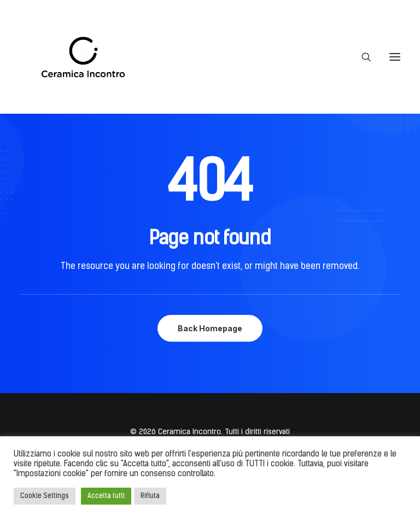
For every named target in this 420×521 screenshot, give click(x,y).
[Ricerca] (361, 57)
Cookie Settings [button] (45, 496)
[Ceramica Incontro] (76, 57)
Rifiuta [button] (150, 496)
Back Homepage (210, 328)
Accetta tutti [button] (106, 496)
